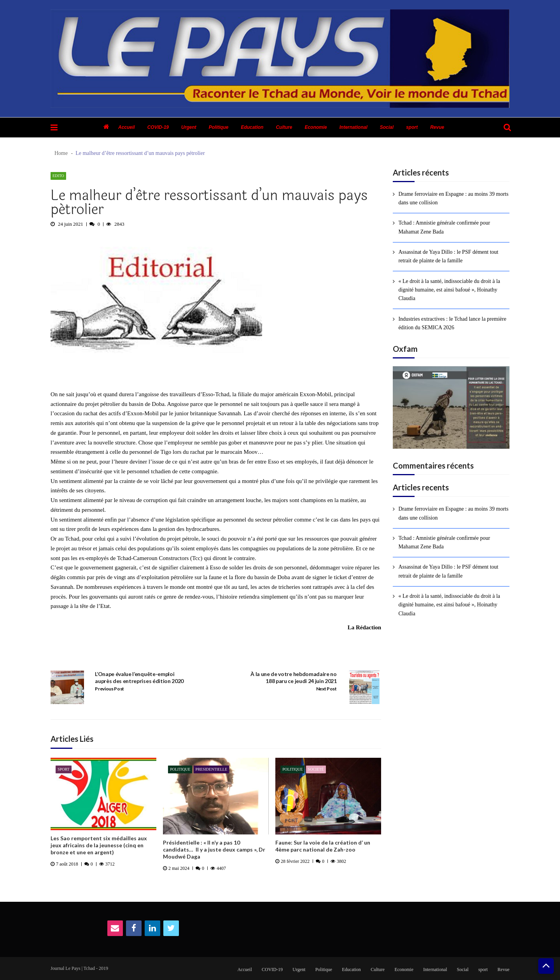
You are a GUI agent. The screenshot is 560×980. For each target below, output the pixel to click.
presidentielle (212, 769)
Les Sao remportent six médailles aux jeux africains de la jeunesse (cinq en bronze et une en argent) (99, 845)
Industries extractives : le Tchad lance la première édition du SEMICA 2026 (452, 323)
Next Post (326, 689)
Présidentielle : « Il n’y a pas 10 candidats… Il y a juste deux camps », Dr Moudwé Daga (214, 849)
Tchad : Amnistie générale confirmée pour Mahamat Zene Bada (444, 227)
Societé (316, 769)
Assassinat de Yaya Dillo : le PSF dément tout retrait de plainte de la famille (448, 256)
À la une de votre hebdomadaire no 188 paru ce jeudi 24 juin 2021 (293, 677)
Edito (58, 176)
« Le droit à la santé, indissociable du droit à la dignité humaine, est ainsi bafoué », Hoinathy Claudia (449, 290)
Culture (284, 127)
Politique (219, 127)
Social (387, 127)
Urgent (189, 127)
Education (252, 127)
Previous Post (109, 689)
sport (412, 127)
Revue (437, 127)
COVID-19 (158, 127)
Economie (316, 127)
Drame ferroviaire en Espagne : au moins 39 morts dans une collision (453, 198)
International (353, 127)
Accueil (127, 127)
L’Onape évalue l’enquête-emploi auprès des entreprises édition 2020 (139, 677)
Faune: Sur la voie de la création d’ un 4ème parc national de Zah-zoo (323, 846)
